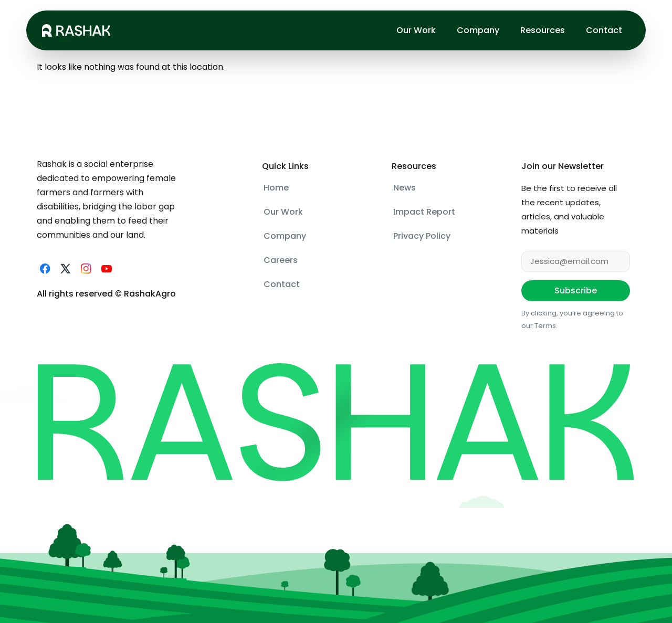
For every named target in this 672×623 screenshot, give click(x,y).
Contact (604, 30)
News (405, 188)
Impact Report (424, 212)
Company (478, 30)
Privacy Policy (422, 236)
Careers (281, 260)
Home (276, 188)
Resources (543, 30)
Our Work (416, 30)
